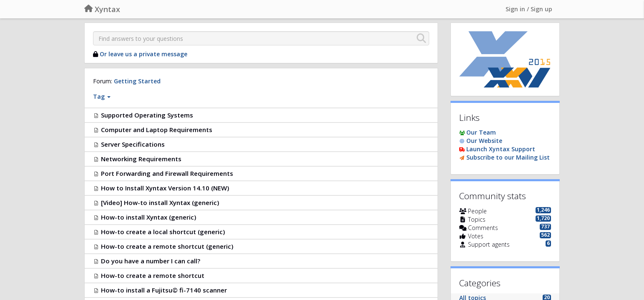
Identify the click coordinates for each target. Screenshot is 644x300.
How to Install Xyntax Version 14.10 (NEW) (165, 188)
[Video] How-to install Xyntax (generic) (160, 202)
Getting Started (137, 81)
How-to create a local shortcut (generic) (163, 232)
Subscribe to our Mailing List (508, 157)
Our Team (481, 132)
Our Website (484, 141)
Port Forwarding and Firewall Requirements (167, 173)
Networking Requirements (141, 159)
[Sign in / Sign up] (529, 9)
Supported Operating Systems (147, 115)
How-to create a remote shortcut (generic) (167, 246)
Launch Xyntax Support (501, 149)
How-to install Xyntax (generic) (148, 217)
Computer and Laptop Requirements (157, 130)
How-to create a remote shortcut (153, 275)
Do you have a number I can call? (151, 261)
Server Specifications (133, 144)
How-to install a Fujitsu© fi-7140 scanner (164, 290)
